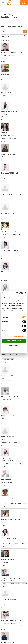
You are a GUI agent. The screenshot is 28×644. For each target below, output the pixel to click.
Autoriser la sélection (14, 345)
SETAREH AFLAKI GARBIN (11, 194)
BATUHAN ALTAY (8, 560)
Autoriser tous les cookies (14, 341)
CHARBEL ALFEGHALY (10, 397)
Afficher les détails (19, 336)
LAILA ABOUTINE (8, 74)
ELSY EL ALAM (7, 272)
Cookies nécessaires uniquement (14, 350)
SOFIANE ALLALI (8, 437)
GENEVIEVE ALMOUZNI (10, 538)
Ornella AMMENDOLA (9, 600)
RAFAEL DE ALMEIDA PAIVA (12, 519)
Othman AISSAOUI (8, 213)
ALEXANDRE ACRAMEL (10, 112)
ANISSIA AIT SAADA (9, 232)
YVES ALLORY (6, 458)
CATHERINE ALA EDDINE (11, 251)
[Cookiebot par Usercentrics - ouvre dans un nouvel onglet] (17, 293)
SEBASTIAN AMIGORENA (10, 578)
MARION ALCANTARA (9, 376)
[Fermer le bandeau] (26, 293)
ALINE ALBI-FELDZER (9, 354)
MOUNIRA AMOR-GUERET (11, 621)
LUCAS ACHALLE (8, 93)
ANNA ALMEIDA (7, 498)
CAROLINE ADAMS (8, 154)
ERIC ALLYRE (6, 479)
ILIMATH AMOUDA (8, 642)
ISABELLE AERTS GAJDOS (11, 173)
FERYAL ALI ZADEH (9, 416)
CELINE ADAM (7, 133)
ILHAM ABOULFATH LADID (11, 53)
